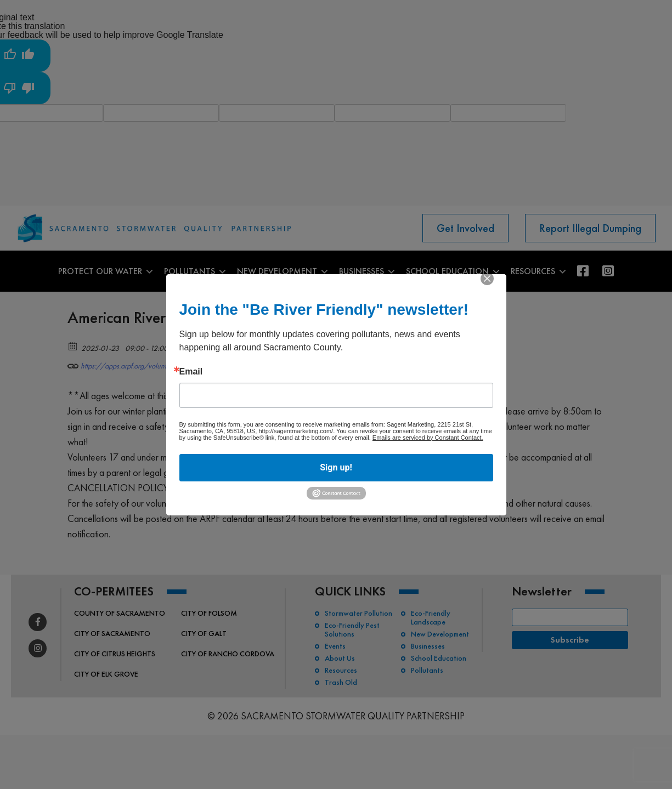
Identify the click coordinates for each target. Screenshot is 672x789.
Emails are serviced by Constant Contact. (428, 438)
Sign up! (336, 467)
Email (191, 372)
